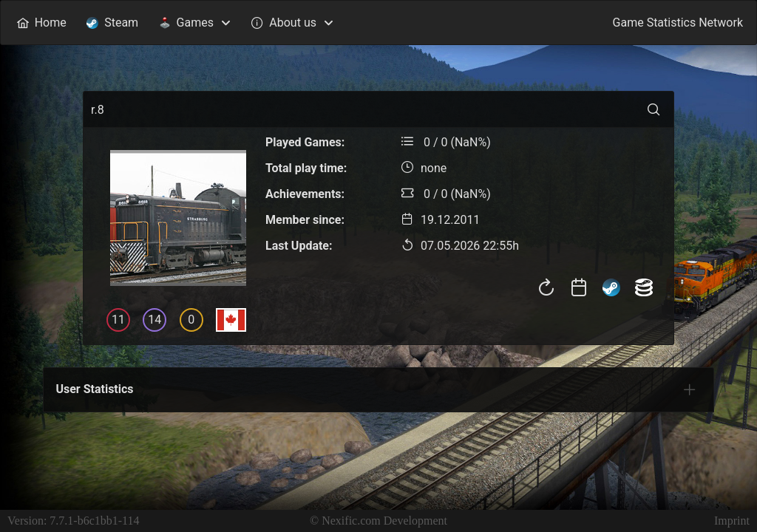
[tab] (690, 389)
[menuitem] (41, 23)
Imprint (732, 521)
